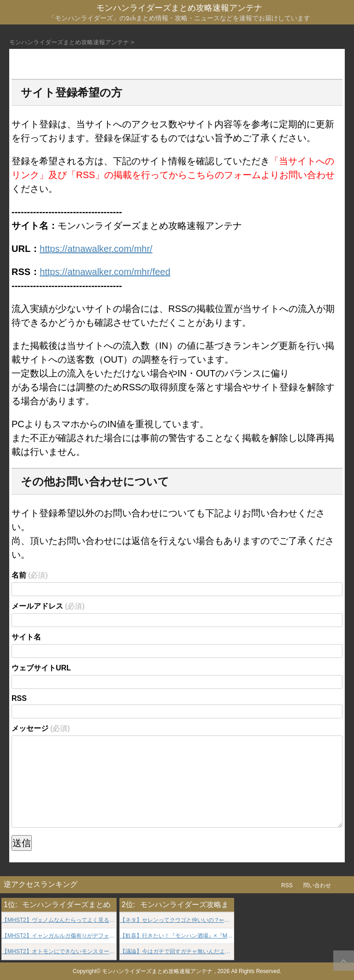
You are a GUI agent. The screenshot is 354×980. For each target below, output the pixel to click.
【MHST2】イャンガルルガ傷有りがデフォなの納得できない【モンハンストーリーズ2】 (59, 936)
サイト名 (26, 637)
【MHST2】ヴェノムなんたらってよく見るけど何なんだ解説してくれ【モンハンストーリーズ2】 (59, 920)
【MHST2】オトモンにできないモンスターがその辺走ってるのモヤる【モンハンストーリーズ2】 (59, 952)
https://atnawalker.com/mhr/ (96, 249)
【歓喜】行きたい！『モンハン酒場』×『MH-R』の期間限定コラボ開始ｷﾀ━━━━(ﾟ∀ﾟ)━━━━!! (177, 936)
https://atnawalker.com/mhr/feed (105, 272)
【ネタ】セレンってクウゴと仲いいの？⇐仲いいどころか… (177, 920)
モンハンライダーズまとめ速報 (74, 905)
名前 (30, 575)
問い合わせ (317, 885)
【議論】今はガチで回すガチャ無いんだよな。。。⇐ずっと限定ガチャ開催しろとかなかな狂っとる (177, 952)
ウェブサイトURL (41, 668)
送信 (22, 843)
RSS (19, 698)
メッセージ (41, 728)
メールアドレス (48, 606)
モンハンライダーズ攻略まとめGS (197, 905)
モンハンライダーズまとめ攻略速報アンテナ (179, 9)
